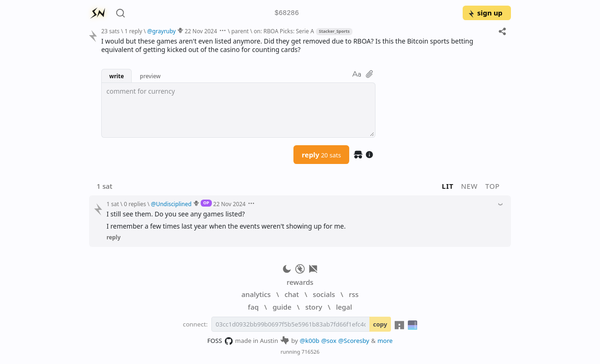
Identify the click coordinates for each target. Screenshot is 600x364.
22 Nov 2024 (201, 31)
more (385, 341)
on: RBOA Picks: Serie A (284, 31)
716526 (310, 352)
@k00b (310, 341)
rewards (300, 282)
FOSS (220, 341)
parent (240, 31)
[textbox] (238, 110)
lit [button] (448, 186)
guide (282, 307)
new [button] (470, 186)
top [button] (492, 186)
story (314, 307)
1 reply (134, 31)
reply (322, 155)
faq (253, 307)
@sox (329, 341)
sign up (485, 13)
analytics (256, 294)
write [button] (116, 76)
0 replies (135, 204)
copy (380, 324)
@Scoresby (354, 341)
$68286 (287, 13)
